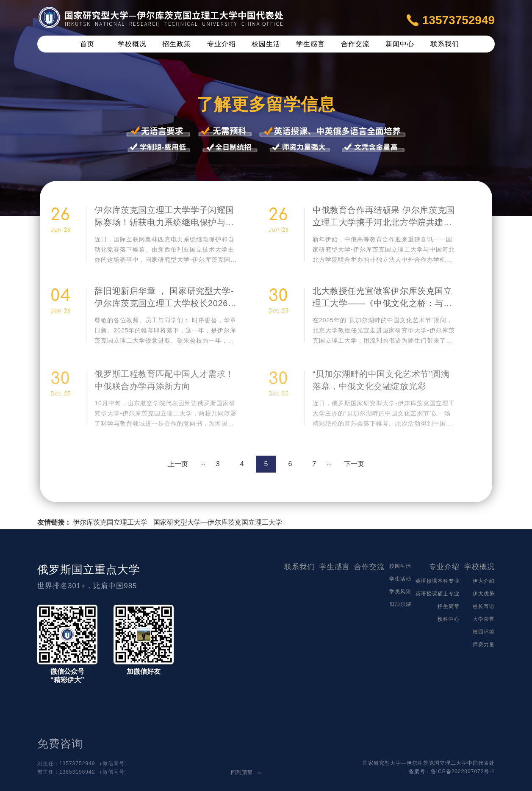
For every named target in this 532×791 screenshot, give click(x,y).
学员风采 (400, 592)
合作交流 (355, 44)
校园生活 (266, 44)
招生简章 (449, 606)
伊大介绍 (484, 581)
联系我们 (445, 44)
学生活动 (400, 579)
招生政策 (177, 44)
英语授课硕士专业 (438, 594)
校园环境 (484, 632)
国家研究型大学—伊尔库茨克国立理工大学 (218, 522)
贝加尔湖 (400, 604)
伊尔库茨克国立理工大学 (110, 522)
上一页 (178, 464)
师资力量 (484, 644)
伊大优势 (484, 594)
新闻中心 (400, 44)
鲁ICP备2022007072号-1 (463, 772)
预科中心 (449, 619)
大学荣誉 (484, 619)
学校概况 (132, 44)
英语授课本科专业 (438, 581)
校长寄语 (484, 606)
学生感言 (310, 44)
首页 (87, 44)
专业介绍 (222, 44)
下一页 (354, 464)
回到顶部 (246, 772)
